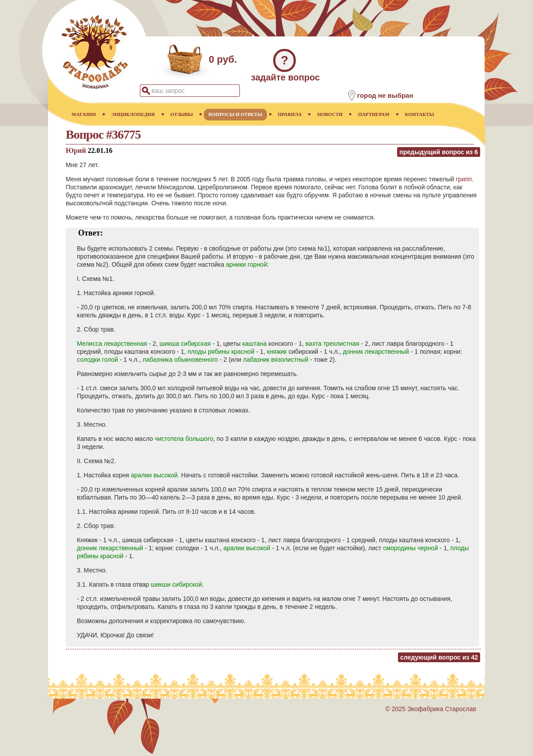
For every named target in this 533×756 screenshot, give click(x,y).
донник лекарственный (376, 352)
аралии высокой (154, 475)
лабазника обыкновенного (180, 360)
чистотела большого (184, 439)
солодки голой (97, 360)
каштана (254, 344)
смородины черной (410, 548)
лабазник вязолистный (276, 360)
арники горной (247, 264)
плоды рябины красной (221, 352)
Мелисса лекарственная (112, 344)
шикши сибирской (177, 584)
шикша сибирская (185, 344)
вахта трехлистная (332, 344)
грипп (464, 179)
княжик (277, 352)
